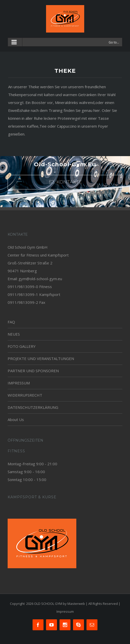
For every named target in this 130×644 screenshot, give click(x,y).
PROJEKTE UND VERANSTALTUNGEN (41, 358)
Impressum (65, 611)
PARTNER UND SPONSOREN (33, 371)
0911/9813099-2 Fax (26, 302)
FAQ (11, 322)
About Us (16, 420)
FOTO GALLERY (22, 346)
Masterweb (76, 604)
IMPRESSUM (19, 383)
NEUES (14, 334)
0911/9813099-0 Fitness (30, 287)
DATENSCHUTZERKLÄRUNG (33, 407)
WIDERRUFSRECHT (25, 395)
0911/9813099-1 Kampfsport (34, 294)
